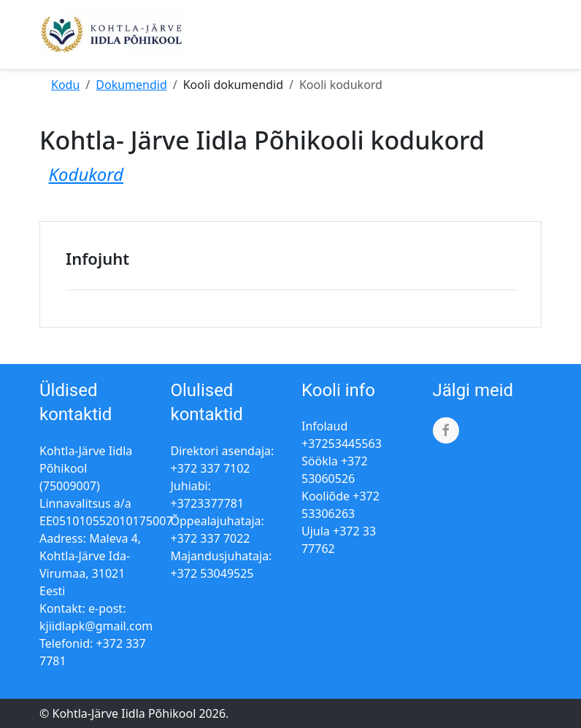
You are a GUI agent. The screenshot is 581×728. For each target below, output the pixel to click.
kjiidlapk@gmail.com (96, 626)
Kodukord (86, 174)
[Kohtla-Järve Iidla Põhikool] (113, 35)
